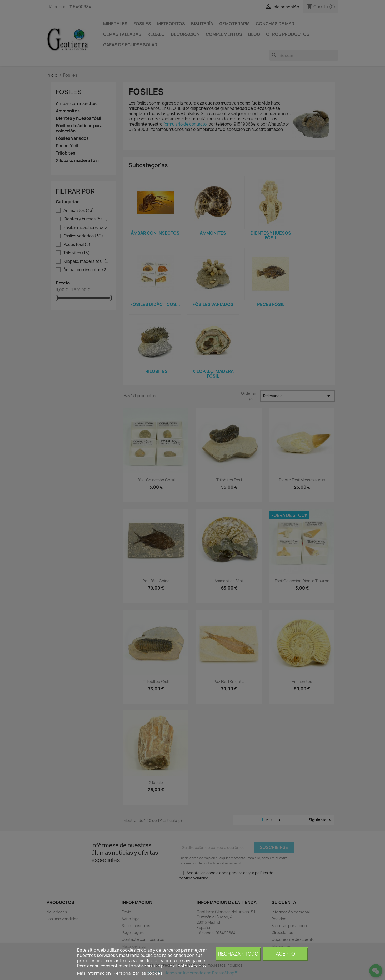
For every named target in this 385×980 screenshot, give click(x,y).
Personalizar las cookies (138, 973)
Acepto (285, 954)
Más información (94, 973)
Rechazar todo (238, 954)
